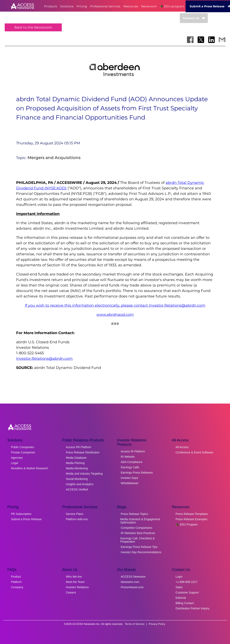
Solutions (67, 6)
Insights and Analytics (80, 484)
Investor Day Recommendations (141, 552)
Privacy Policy (157, 624)
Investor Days (129, 478)
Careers (71, 592)
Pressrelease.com (132, 587)
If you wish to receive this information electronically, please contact (87, 305)
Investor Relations (77, 587)
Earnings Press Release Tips (139, 547)
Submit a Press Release (26, 519)
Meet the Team (75, 582)
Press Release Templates (192, 514)
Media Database (76, 458)
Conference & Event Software (194, 452)
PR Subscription (21, 514)
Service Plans (75, 514)
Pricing (82, 6)
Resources (131, 6)
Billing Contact (185, 603)
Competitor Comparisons (137, 528)
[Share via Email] (222, 40)
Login (179, 577)
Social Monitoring (77, 479)
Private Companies (23, 452)
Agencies (17, 458)
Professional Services (105, 6)
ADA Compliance (132, 462)
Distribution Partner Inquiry (192, 608)
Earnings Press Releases (137, 473)
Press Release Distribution (83, 452)
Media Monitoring (77, 468)
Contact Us (194, 18)
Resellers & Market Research (30, 468)
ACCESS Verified (77, 489)
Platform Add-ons (77, 519)
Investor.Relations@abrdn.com (177, 305)
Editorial (181, 598)
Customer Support (187, 592)
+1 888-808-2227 (186, 582)
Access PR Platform (79, 447)
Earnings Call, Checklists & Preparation (137, 540)
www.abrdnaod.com (115, 315)
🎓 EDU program (172, 6)
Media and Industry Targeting (84, 474)
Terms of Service (135, 624)
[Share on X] (201, 40)
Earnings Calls (130, 467)
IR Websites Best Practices (138, 533)
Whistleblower (130, 483)
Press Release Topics (134, 514)
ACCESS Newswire (133, 577)
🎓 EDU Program (187, 524)
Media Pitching (75, 463)
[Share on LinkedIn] (211, 40)
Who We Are (74, 577)
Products (51, 6)
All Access (182, 447)
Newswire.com (130, 582)
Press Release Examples (191, 519)
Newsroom (149, 6)
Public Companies (23, 447)
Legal (14, 463)
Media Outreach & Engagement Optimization (140, 521)
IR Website (128, 457)
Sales (179, 587)
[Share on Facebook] (190, 40)
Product (16, 577)
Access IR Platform (133, 451)
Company (17, 587)
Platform (16, 582)
